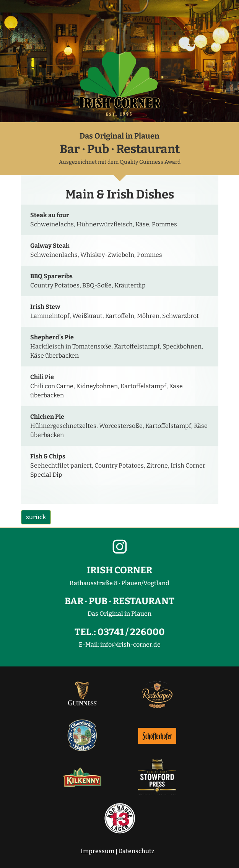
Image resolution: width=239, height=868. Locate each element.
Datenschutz (136, 851)
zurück (36, 517)
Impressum (98, 851)
